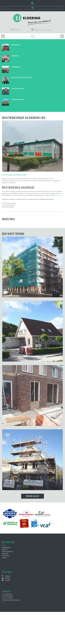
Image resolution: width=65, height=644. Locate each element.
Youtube (7, 578)
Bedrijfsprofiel (6, 545)
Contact (4, 555)
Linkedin (7, 576)
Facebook (8, 574)
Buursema (57, 193)
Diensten (5, 547)
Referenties (6, 553)
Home (4, 543)
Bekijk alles (32, 496)
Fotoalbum (5, 551)
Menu (32, 8)
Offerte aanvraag (7, 549)
